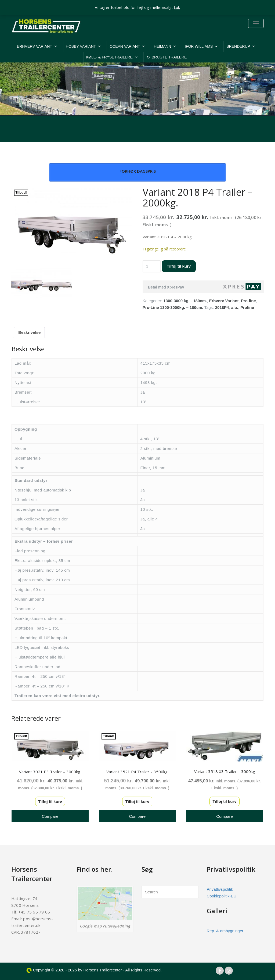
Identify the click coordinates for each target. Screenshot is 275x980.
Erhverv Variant (224, 301)
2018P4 (222, 307)
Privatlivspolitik (220, 889)
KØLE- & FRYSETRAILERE (112, 57)
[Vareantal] (152, 266)
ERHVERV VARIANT (37, 46)
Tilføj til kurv (179, 266)
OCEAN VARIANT (127, 46)
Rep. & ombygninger (225, 931)
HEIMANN (165, 46)
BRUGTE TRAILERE (169, 57)
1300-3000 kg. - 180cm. (185, 301)
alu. (235, 307)
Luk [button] (177, 7)
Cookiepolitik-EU (222, 896)
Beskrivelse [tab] (29, 332)
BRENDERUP (241, 46)
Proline (247, 307)
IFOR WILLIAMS (201, 46)
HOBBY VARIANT (84, 46)
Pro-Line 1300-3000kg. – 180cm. (173, 307)
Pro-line (248, 301)
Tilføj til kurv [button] (50, 802)
